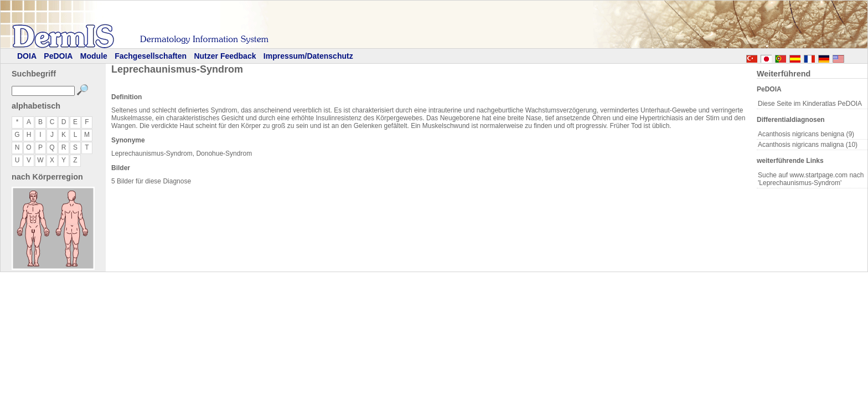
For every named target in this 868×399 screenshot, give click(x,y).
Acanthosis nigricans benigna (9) (806, 134)
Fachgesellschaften (151, 56)
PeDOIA (58, 56)
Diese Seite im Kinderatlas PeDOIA (810, 104)
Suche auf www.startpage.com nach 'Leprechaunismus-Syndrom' (811, 179)
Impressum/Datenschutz (308, 56)
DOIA (27, 56)
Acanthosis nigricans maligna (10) (808, 145)
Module (94, 56)
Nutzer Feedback (225, 56)
